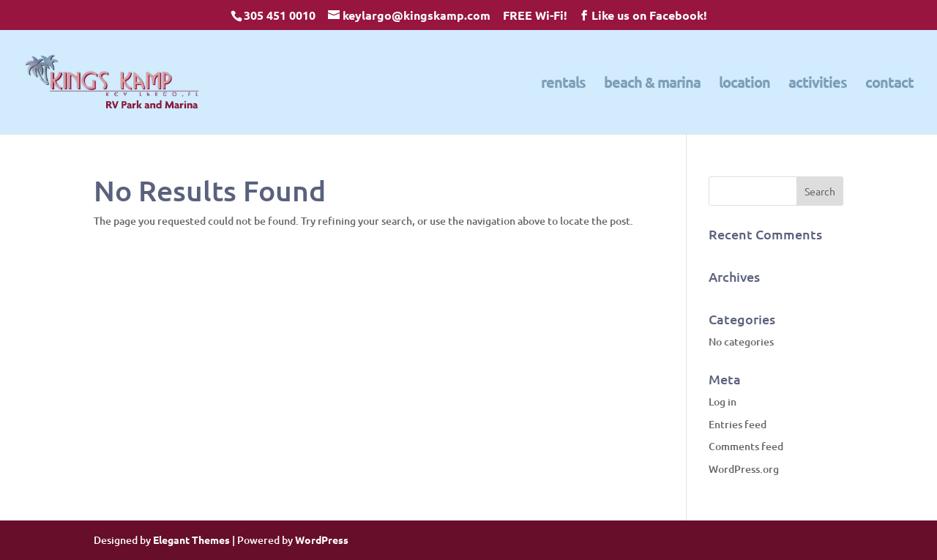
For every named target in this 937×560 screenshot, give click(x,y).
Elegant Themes (191, 540)
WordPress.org (744, 469)
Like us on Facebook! (649, 15)
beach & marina (652, 84)
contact (889, 84)
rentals (563, 84)
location (744, 84)
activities (818, 84)
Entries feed (738, 424)
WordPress (322, 540)
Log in (723, 402)
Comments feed (746, 446)
